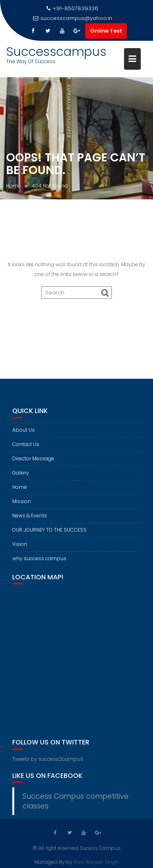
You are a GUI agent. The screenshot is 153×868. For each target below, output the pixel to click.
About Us (23, 432)
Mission (22, 504)
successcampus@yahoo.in (73, 18)
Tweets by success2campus (48, 761)
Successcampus (56, 52)
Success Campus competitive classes (75, 804)
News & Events (30, 518)
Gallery (21, 475)
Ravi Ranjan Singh (96, 862)
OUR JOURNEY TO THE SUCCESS (49, 532)
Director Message (33, 461)
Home (20, 489)
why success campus (39, 561)
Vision (20, 547)
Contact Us (26, 447)
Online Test (106, 31)
